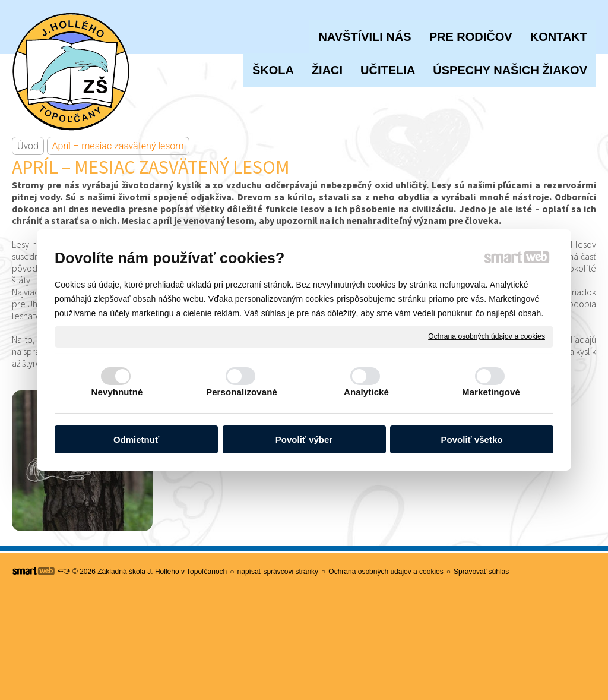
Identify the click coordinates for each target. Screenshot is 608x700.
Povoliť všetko (472, 439)
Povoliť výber (304, 439)
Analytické (366, 392)
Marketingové (491, 392)
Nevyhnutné (117, 392)
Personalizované (242, 392)
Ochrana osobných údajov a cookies (487, 336)
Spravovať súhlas (481, 572)
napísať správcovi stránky (278, 572)
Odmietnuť (136, 439)
